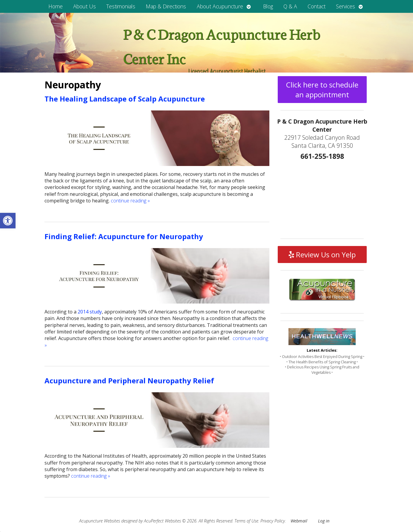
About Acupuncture (220, 6)
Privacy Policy (273, 521)
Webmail (299, 521)
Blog (268, 6)
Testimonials (121, 6)
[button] (8, 221)
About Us (85, 6)
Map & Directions (166, 6)
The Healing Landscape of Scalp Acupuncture (125, 99)
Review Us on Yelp (322, 255)
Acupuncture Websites (100, 521)
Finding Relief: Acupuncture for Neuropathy (124, 236)
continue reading (130, 201)
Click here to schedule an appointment (322, 90)
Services (346, 6)
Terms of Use (246, 521)
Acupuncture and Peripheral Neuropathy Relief (129, 380)
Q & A (290, 6)
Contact (317, 6)
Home (56, 6)
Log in (324, 521)
